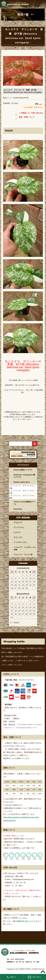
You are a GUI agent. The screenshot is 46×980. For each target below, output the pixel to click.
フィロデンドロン (20, 542)
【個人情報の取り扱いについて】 (25, 921)
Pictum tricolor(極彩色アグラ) (24, 503)
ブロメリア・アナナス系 (23, 555)
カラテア (17, 532)
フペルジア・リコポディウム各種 (25, 548)
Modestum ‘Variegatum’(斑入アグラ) (24, 476)
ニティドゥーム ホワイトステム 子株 (23, 492)
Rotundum (18, 509)
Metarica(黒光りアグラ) (23, 470)
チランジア (18, 537)
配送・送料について (24, 118)
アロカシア (18, 523)
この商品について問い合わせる (29, 113)
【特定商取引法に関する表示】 (17, 657)
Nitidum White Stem (22, 482)
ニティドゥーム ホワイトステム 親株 (23, 497)
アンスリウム (19, 527)
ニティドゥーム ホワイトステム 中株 (23, 487)
